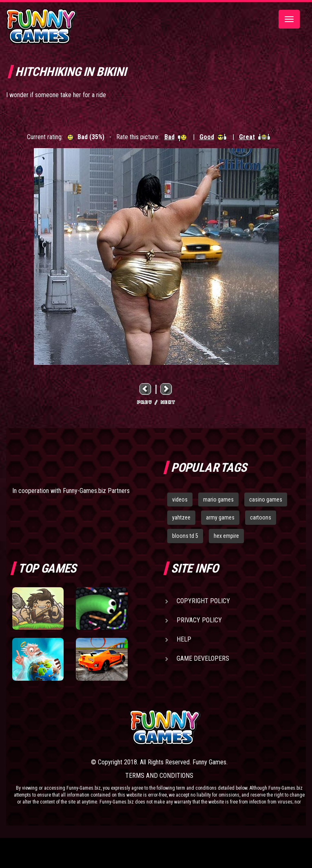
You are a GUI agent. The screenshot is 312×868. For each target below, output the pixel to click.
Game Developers (203, 658)
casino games (266, 499)
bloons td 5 (185, 536)
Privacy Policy (199, 620)
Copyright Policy (203, 601)
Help (184, 639)
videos (180, 499)
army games (220, 517)
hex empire (226, 536)
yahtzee (181, 517)
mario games (218, 499)
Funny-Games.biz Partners (96, 491)
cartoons (261, 517)
